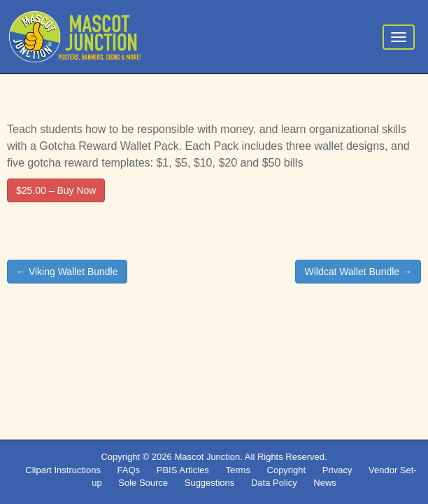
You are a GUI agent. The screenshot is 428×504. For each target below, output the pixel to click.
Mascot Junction (207, 457)
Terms (238, 470)
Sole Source (143, 483)
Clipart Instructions (63, 470)
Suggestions (210, 483)
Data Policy (274, 483)
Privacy (337, 470)
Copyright (287, 470)
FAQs (129, 470)
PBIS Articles (183, 470)
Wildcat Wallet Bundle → (358, 272)
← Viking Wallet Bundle (67, 272)
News (325, 483)
